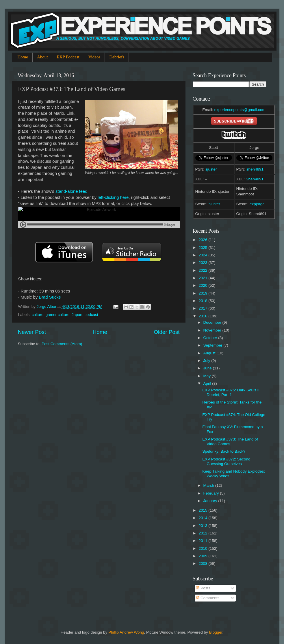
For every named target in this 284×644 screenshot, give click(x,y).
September (214, 345)
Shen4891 (255, 179)
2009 (203, 556)
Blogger (216, 632)
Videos (94, 57)
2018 (203, 301)
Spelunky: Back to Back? (224, 451)
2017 (203, 308)
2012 (203, 533)
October (211, 338)
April (208, 383)
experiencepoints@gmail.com (240, 110)
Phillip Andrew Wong (126, 632)
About (42, 57)
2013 (203, 526)
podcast (91, 315)
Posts (203, 588)
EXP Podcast (68, 57)
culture (38, 315)
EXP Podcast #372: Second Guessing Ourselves (226, 461)
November (213, 330)
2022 (203, 270)
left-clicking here (113, 197)
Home (23, 57)
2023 (203, 263)
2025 (203, 248)
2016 (203, 316)
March (209, 485)
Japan (77, 315)
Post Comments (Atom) (62, 344)
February (212, 493)
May (208, 376)
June (208, 368)
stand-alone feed (72, 191)
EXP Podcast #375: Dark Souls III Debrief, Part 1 (231, 392)
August (210, 353)
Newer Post (32, 332)
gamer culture (58, 315)
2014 (203, 518)
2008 (203, 563)
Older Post (167, 332)
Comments (208, 598)
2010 (203, 548)
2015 (203, 510)
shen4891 (255, 169)
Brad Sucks (50, 297)
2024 (203, 255)
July (207, 361)
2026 (203, 240)
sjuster (211, 169)
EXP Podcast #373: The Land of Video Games (230, 442)
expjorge (257, 204)
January (211, 501)
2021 (203, 278)
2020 (203, 285)
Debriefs (117, 57)
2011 (203, 541)
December (213, 322)
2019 (203, 293)
